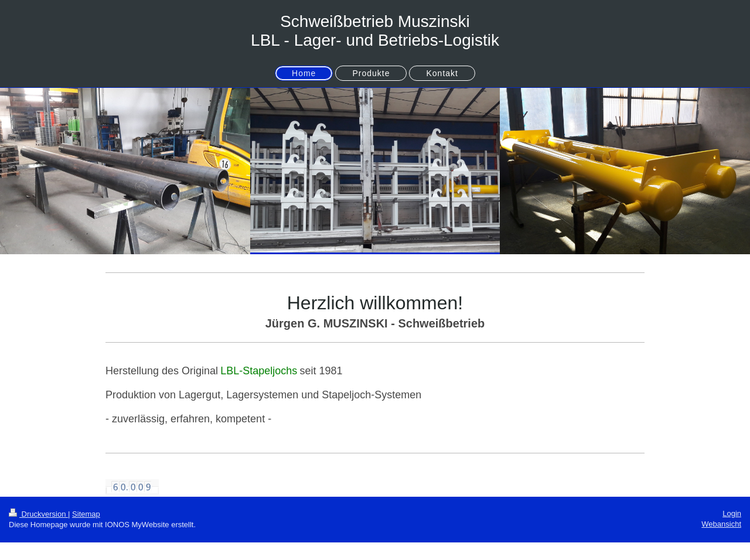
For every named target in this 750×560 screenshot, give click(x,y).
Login (732, 513)
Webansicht (721, 524)
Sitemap (86, 514)
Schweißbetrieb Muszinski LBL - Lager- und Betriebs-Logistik (375, 31)
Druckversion (38, 514)
